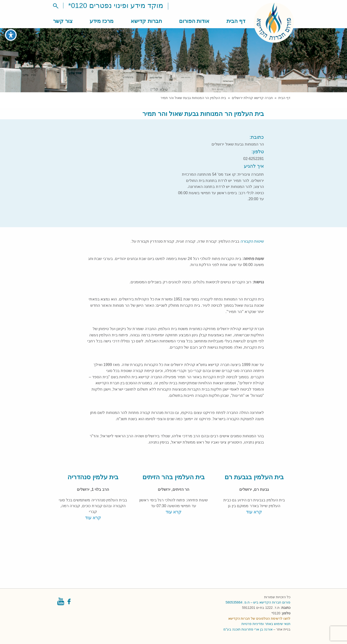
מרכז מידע (102, 21)
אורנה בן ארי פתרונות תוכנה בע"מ (248, 629)
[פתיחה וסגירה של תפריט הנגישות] (11, 35)
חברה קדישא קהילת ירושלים (252, 98)
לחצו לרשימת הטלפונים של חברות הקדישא (259, 618)
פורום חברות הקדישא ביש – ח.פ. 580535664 (258, 602)
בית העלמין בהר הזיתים (173, 477)
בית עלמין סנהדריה (93, 477)
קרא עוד (254, 512)
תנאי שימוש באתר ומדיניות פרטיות (266, 624)
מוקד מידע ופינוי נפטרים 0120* (116, 5)
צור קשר (63, 21)
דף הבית (236, 21)
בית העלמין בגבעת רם (254, 477)
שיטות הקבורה (252, 241)
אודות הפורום (194, 21)
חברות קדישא (146, 21)
